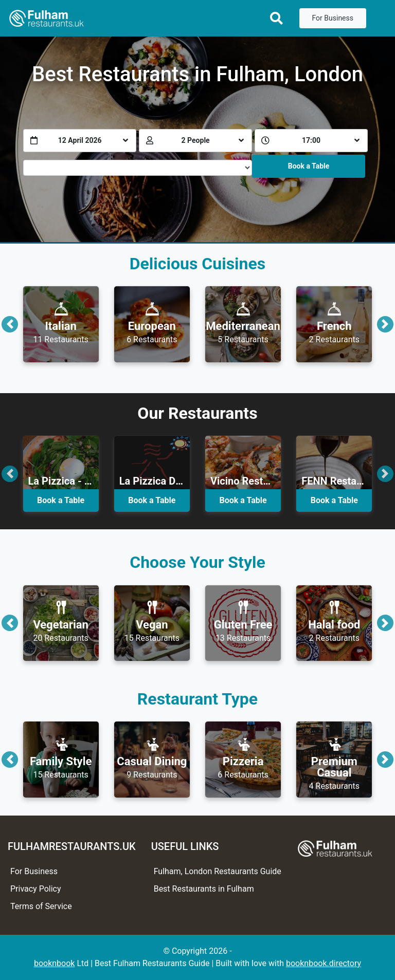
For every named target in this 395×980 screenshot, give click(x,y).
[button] (10, 324)
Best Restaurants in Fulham (204, 889)
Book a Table (309, 166)
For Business (333, 18)
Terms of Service (41, 906)
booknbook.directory (324, 963)
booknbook (55, 963)
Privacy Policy (36, 889)
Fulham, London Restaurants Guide (218, 871)
